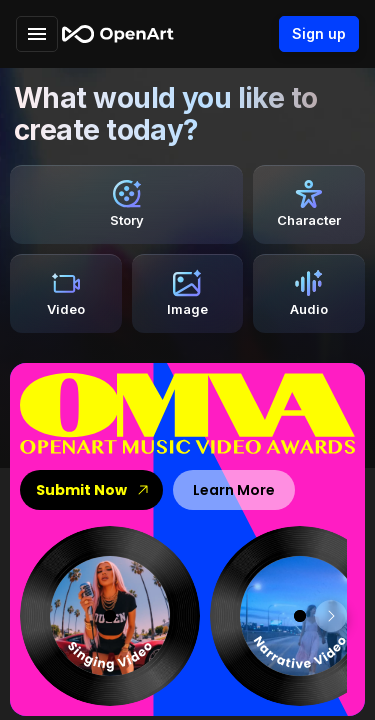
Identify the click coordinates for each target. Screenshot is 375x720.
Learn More (234, 490)
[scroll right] (331, 616)
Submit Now (91, 490)
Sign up (319, 34)
